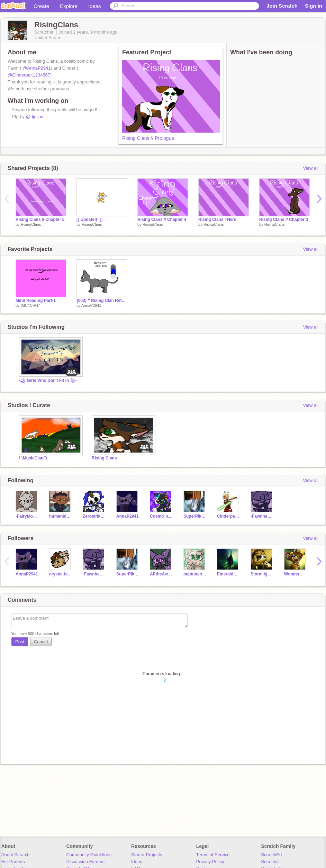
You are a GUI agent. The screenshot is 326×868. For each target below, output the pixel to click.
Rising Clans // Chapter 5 (40, 220)
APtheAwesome (161, 574)
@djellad (35, 117)
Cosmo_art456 (161, 516)
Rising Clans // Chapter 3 (284, 220)
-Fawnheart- (262, 516)
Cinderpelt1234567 (229, 516)
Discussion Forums (85, 862)
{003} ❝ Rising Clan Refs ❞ (102, 301)
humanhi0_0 (61, 516)
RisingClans (31, 224)
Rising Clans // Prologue (148, 138)
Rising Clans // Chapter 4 (162, 220)
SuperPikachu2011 (195, 516)
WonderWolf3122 (296, 574)
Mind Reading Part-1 (36, 301)
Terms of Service (213, 855)
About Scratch (16, 855)
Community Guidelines (89, 855)
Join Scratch (282, 6)
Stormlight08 (262, 574)
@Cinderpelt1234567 (29, 75)
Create (41, 6)
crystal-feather (61, 574)
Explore (69, 6)
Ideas (95, 6)
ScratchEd (271, 855)
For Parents (13, 862)
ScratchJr (270, 862)
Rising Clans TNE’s (217, 220)
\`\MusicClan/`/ (33, 458)
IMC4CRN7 (30, 305)
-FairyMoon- (27, 516)
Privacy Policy (210, 862)
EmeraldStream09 (229, 574)
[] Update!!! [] (89, 220)
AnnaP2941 (91, 305)
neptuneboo (195, 574)
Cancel (41, 642)
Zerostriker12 (94, 516)
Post (20, 642)
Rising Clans (104, 458)
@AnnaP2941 (37, 68)
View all (311, 168)
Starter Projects (147, 855)
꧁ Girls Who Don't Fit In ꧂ (48, 381)
